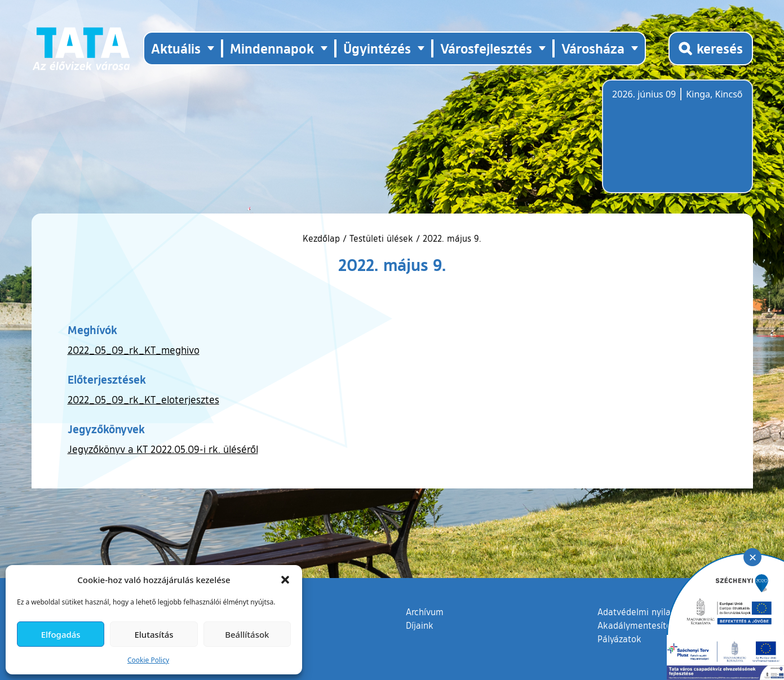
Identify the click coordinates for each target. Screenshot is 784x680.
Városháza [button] (593, 48)
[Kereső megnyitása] (711, 48)
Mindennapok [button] (272, 48)
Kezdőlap (323, 238)
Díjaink (420, 625)
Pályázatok (619, 639)
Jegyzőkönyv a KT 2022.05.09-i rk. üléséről (163, 449)
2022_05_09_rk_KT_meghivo (134, 350)
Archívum (425, 611)
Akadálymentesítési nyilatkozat (661, 625)
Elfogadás (61, 634)
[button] (285, 580)
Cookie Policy (148, 660)
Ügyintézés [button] (377, 48)
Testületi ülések (381, 238)
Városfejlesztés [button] (486, 48)
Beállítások (247, 634)
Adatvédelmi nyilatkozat (647, 612)
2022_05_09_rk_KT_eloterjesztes (143, 399)
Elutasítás (154, 634)
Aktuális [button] (176, 48)
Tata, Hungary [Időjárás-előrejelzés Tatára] (675, 143)
